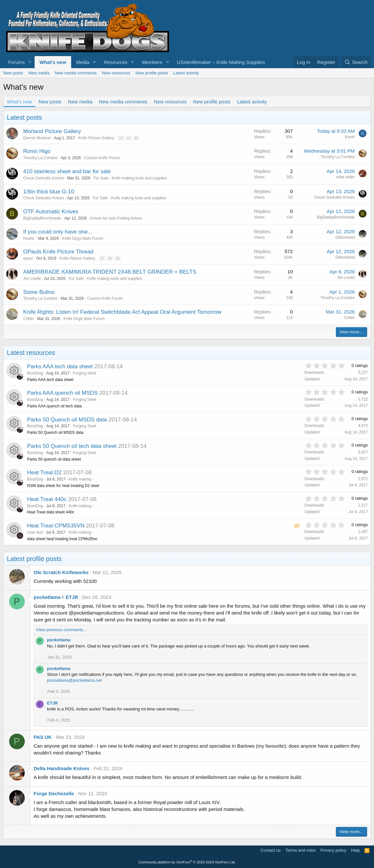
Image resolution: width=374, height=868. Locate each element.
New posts (13, 73)
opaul (28, 258)
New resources (116, 73)
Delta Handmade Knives (62, 768)
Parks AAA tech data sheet (60, 366)
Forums (16, 62)
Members (152, 62)
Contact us (271, 850)
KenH (350, 137)
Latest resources (31, 353)
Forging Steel (84, 373)
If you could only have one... (58, 232)
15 (129, 138)
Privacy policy (333, 850)
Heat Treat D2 (44, 472)
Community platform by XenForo (187, 862)
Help (356, 850)
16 (136, 138)
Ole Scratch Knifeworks (61, 572)
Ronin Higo (37, 151)
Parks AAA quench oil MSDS (62, 393)
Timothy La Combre (40, 158)
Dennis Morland (37, 138)
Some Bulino (39, 292)
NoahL (29, 238)
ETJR (72, 597)
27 (102, 258)
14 (121, 138)
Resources (116, 62)
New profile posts (152, 73)
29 (117, 258)
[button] (30, 62)
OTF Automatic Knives (51, 212)
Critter (29, 319)
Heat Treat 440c (47, 499)
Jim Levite (32, 279)
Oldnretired (345, 237)
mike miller (345, 177)
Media (83, 62)
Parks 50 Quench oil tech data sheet (72, 446)
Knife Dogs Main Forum (83, 238)
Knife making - (81, 479)
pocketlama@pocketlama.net (74, 680)
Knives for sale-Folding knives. (117, 218)
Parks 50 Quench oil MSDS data (67, 420)
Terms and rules (301, 850)
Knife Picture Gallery (96, 138)
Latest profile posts (34, 559)
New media (39, 73)
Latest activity (186, 73)
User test (35, 532)
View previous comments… (62, 630)
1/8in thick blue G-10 (49, 192)
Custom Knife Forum (102, 158)
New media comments (76, 73)
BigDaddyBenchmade (42, 218)
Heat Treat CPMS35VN (56, 526)
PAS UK (43, 737)
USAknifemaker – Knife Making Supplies (221, 62)
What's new (53, 62)
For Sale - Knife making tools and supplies (130, 178)
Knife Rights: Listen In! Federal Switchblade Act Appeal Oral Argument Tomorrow (122, 312)
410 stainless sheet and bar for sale (67, 171)
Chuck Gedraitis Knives (44, 178)
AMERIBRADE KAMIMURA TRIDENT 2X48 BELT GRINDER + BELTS (110, 272)
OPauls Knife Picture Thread (58, 252)
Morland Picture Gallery (52, 131)
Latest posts (24, 117)
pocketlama (47, 597)
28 (110, 258)
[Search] (356, 62)
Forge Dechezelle (54, 793)
